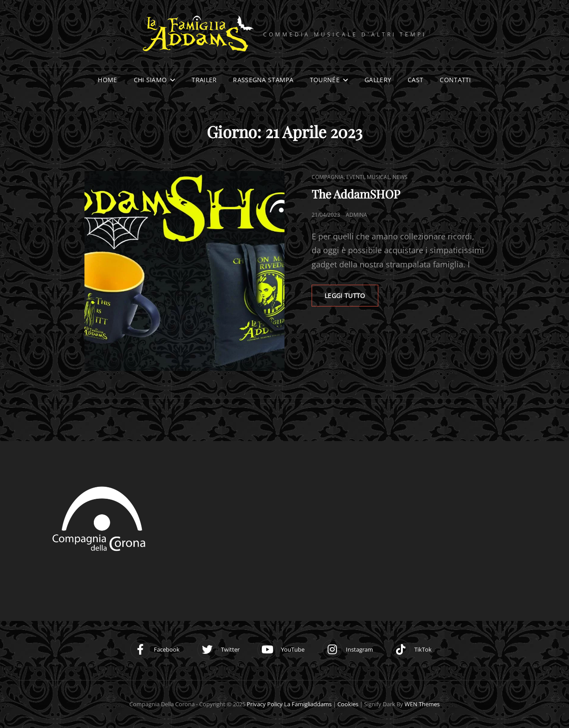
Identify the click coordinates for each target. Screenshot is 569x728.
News (400, 177)
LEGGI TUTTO (351, 292)
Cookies (348, 704)
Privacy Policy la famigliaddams (289, 704)
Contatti (455, 80)
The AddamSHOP (356, 194)
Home (107, 80)
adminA (357, 215)
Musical (378, 177)
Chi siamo (150, 80)
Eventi (355, 177)
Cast (415, 80)
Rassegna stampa (263, 80)
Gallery (378, 80)
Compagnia (328, 177)
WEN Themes (422, 704)
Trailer (204, 80)
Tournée (325, 80)
